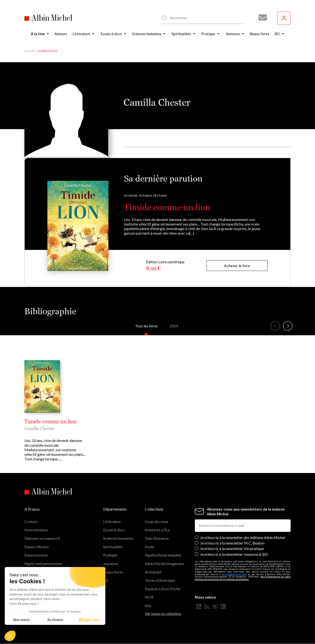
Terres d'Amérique (160, 580)
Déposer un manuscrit (42, 538)
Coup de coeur (157, 521)
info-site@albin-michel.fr (234, 574)
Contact (31, 521)
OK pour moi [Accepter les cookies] (89, 620)
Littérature (112, 521)
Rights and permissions (43, 564)
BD (106, 580)
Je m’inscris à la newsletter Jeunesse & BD (234, 554)
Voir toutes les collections (163, 614)
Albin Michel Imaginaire (164, 564)
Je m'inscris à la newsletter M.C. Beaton (232, 543)
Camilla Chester (39, 428)
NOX (149, 597)
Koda (149, 547)
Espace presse (36, 555)
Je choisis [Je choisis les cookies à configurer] (55, 620)
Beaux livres (113, 572)
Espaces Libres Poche (163, 589)
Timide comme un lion (167, 207)
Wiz (148, 606)
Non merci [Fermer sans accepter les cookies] (21, 620)
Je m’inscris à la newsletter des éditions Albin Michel (243, 537)
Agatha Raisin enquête (163, 555)
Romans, (146, 195)
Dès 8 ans (160, 195)
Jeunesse (110, 564)
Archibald (153, 572)
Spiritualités (113, 547)
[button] (10, 636)
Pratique (110, 555)
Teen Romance (157, 538)
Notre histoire (36, 530)
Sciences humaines (118, 538)
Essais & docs (114, 530)
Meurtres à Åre (157, 530)
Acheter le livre (237, 266)
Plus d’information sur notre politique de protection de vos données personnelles (243, 578)
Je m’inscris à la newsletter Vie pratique (232, 548)
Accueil (29, 51)
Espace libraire (37, 547)
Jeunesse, (131, 195)
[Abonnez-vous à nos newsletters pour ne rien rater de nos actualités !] (261, 17)
